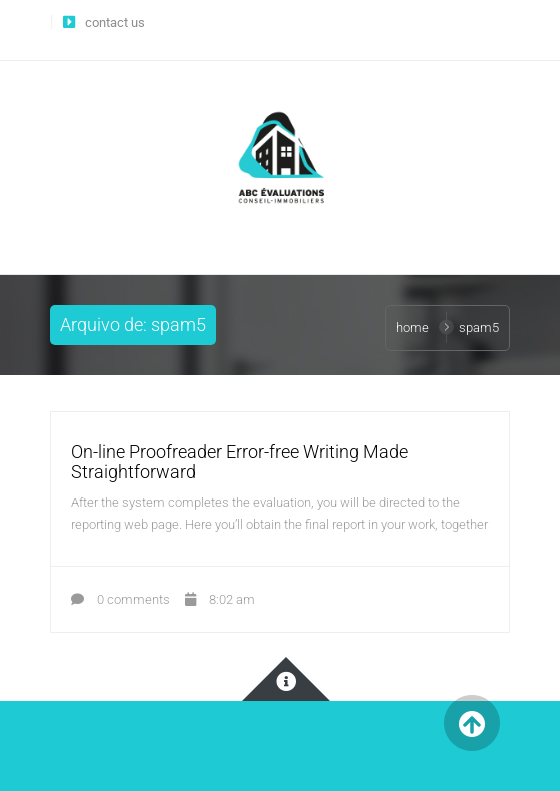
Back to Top (471, 723)
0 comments (120, 599)
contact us (115, 22)
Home (412, 327)
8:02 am (220, 599)
